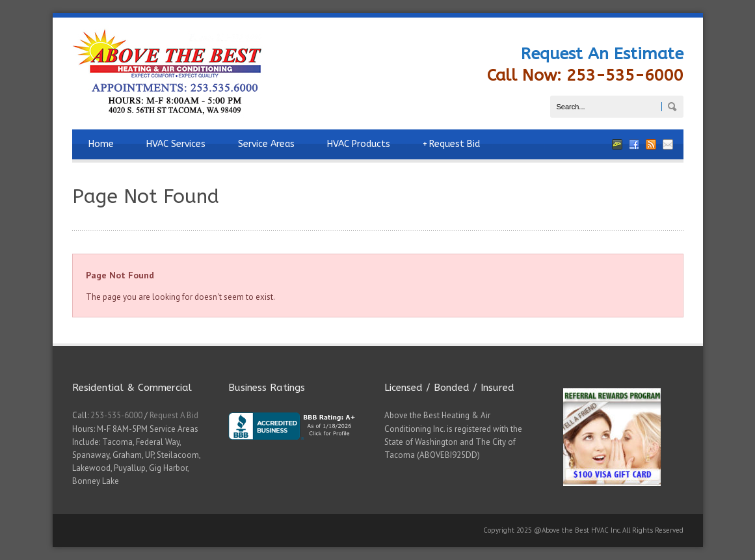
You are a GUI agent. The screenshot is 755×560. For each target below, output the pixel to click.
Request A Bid (174, 415)
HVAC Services (176, 144)
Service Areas (266, 144)
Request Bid (451, 144)
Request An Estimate (602, 54)
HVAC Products (359, 144)
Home (101, 144)
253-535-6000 (116, 415)
